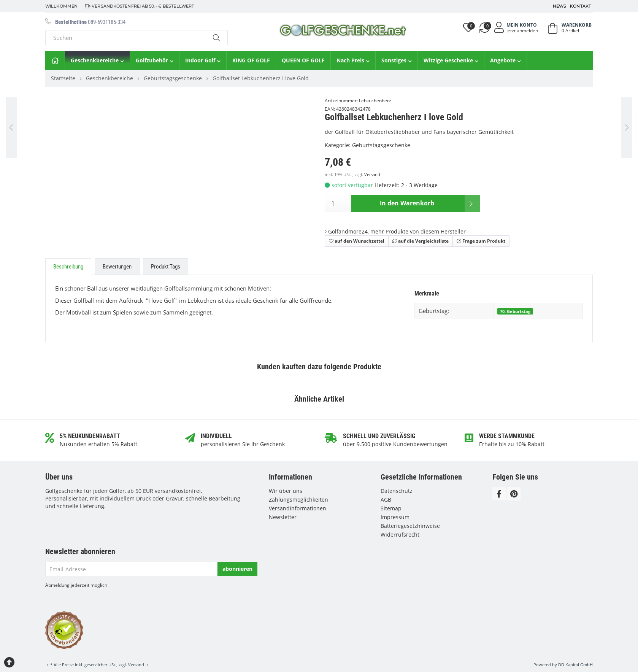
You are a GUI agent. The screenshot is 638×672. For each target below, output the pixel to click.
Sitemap (391, 508)
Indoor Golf (203, 60)
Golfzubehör (155, 60)
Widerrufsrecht (400, 535)
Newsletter (283, 517)
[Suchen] (125, 38)
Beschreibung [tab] (68, 267)
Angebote (505, 60)
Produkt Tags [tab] (166, 267)
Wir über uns (286, 491)
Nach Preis (353, 60)
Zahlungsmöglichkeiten (298, 500)
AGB (386, 500)
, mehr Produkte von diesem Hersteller (395, 231)
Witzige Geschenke (451, 60)
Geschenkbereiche (97, 60)
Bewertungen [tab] (117, 267)
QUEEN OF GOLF (303, 60)
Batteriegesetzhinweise (410, 526)
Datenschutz (397, 491)
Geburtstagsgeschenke (381, 145)
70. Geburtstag (515, 311)
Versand (372, 175)
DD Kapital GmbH (575, 665)
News (559, 6)
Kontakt (580, 6)
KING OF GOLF (251, 60)
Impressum (395, 517)
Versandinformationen (298, 508)
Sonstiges (397, 60)
